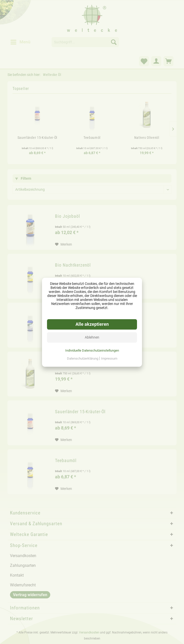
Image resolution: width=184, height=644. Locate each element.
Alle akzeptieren (92, 324)
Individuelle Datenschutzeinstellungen (92, 350)
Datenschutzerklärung (83, 358)
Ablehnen (92, 337)
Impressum (109, 358)
